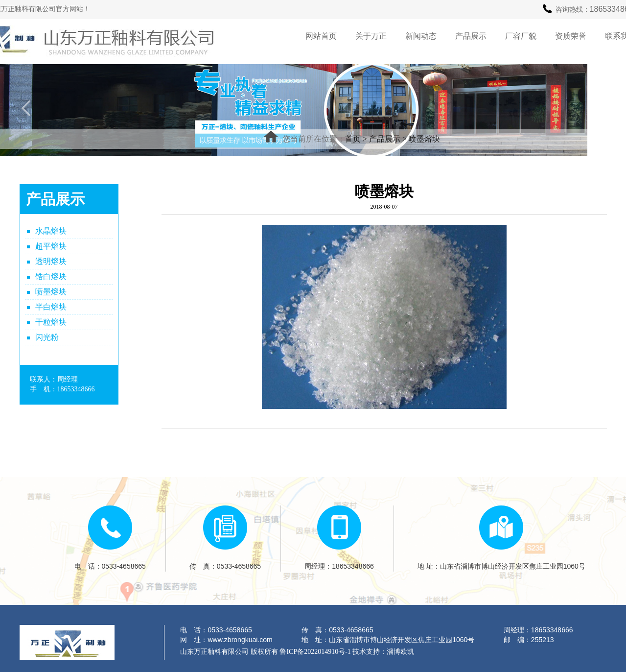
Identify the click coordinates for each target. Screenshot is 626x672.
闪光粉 (47, 337)
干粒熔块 (51, 322)
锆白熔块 (51, 276)
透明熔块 (51, 261)
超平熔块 (51, 246)
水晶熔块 (51, 231)
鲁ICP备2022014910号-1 (315, 652)
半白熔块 (51, 307)
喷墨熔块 (424, 139)
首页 (353, 139)
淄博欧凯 (400, 652)
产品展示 (385, 139)
